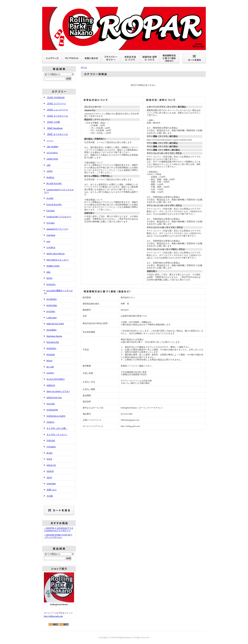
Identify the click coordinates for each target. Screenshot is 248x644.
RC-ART (50, 367)
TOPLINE (51, 441)
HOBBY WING (53, 266)
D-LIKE (50, 198)
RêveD (49, 361)
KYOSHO (51, 311)
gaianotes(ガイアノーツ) (57, 229)
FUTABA (51, 223)
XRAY (49, 477)
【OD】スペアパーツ (56, 104)
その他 (50, 496)
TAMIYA (50, 422)
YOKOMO (51, 484)
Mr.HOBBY (52, 330)
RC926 (49, 453)
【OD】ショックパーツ (57, 110)
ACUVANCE (52, 153)
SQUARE (51, 404)
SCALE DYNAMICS (56, 379)
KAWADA (51, 284)
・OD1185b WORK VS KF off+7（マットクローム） (58, 536)
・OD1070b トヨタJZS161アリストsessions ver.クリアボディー (59, 529)
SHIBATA (51, 385)
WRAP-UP (51, 465)
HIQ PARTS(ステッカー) (58, 260)
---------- (50, 140)
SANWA (50, 373)
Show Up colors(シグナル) (58, 391)
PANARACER (53, 342)
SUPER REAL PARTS (56, 416)
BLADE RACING (54, 183)
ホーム (84, 67)
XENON (50, 471)
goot (48, 241)
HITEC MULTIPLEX (56, 254)
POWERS (51, 355)
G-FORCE (51, 247)
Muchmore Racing (54, 336)
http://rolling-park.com (53, 616)
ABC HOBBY (53, 147)
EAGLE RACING (54, 204)
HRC (49, 272)
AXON (50, 171)
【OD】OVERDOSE (56, 97)
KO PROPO (52, 299)
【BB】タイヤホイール (57, 134)
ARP (48, 165)
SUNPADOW (52, 410)
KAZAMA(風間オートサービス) (58, 292)
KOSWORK (52, 305)
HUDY (50, 278)
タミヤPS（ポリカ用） (57, 428)
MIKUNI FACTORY (55, 324)
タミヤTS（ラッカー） (57, 435)
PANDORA (51, 348)
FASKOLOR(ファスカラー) (59, 217)
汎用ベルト (52, 490)
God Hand (51, 235)
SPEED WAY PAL (54, 398)
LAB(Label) (52, 318)
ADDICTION (52, 159)
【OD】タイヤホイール (57, 116)
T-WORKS (51, 447)
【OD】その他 (53, 122)
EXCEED (51, 211)
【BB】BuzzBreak (55, 128)
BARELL (51, 177)
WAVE (49, 459)
